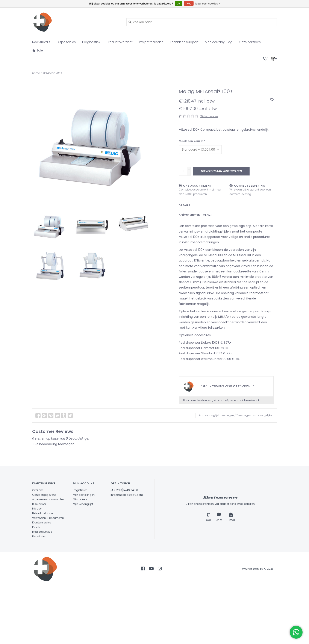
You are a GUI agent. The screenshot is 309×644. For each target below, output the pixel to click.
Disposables (66, 42)
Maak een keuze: (192, 141)
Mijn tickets (80, 499)
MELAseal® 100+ (52, 73)
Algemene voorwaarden (48, 499)
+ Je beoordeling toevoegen (53, 444)
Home (36, 73)
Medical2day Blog (219, 42)
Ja (178, 4)
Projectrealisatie (151, 42)
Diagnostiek (91, 42)
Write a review (209, 116)
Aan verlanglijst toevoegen (216, 415)
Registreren (80, 490)
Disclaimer (39, 504)
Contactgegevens (44, 495)
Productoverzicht (120, 42)
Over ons (38, 490)
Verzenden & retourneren (48, 518)
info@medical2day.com (127, 495)
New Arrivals (41, 42)
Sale (38, 50)
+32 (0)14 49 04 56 (124, 490)
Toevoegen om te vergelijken (255, 415)
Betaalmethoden (43, 513)
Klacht (36, 527)
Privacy (37, 509)
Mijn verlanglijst (83, 504)
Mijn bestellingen (84, 495)
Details (185, 205)
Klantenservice (42, 522)
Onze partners (250, 42)
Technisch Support (184, 42)
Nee (189, 4)
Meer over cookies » (208, 4)
